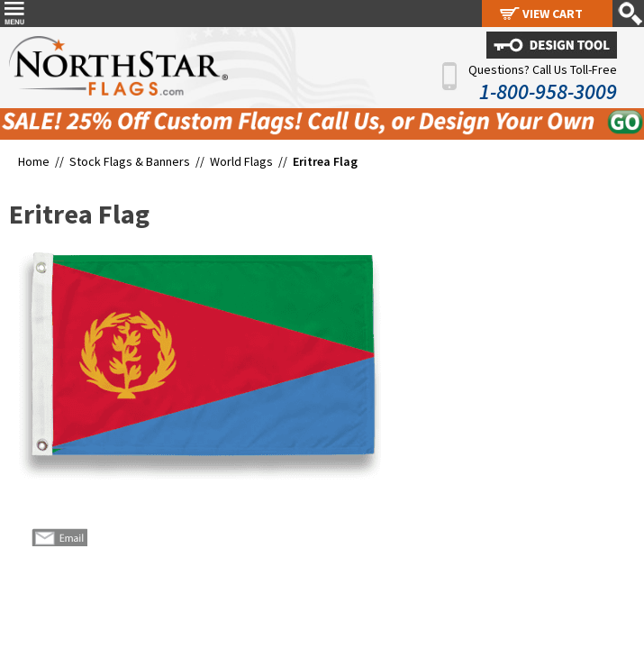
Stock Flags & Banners (130, 161)
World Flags (241, 161)
